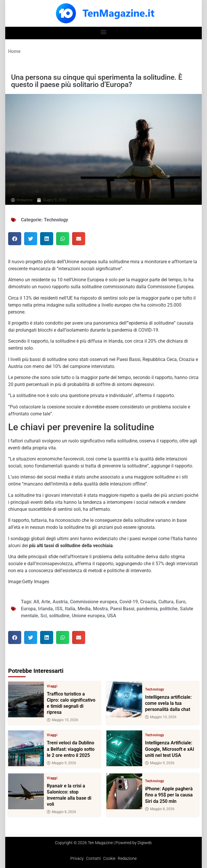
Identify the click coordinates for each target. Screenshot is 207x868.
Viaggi (52, 686)
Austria (60, 602)
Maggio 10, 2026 (63, 720)
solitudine (59, 616)
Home (14, 51)
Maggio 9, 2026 (61, 763)
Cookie (109, 858)
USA (112, 616)
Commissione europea (94, 602)
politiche (169, 609)
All (36, 602)
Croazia (148, 602)
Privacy (77, 858)
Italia (70, 609)
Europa (28, 609)
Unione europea (88, 616)
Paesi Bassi (122, 609)
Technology (56, 220)
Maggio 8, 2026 (61, 812)
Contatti (93, 858)
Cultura (166, 602)
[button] (103, 32)
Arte (46, 602)
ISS (59, 609)
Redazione (127, 858)
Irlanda (45, 609)
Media (84, 609)
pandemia (147, 609)
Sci (44, 616)
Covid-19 (129, 602)
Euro (181, 602)
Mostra (100, 609)
